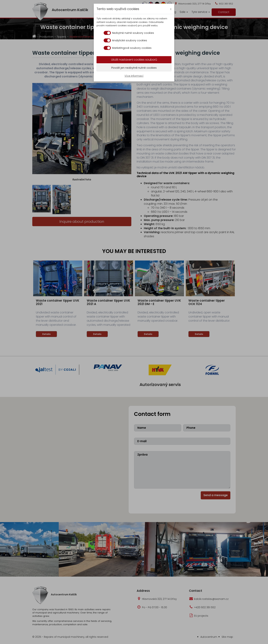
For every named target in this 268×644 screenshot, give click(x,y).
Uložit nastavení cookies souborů (134, 60)
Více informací (134, 76)
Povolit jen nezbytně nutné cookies (134, 68)
